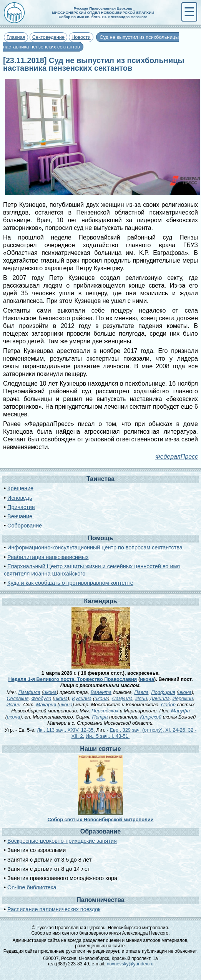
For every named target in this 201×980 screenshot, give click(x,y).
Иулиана (82, 698)
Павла (141, 692)
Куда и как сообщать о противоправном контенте (70, 583)
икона (147, 679)
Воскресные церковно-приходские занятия (62, 841)
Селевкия (18, 698)
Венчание (20, 516)
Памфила (29, 692)
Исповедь (20, 498)
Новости (81, 37)
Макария (46, 705)
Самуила (122, 698)
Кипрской (151, 717)
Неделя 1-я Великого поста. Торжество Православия (72, 679)
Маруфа (180, 711)
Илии (141, 698)
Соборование (25, 526)
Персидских (105, 711)
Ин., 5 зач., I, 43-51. (108, 736)
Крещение (20, 488)
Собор (168, 705)
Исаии (13, 705)
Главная (16, 37)
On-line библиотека (32, 887)
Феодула (42, 698)
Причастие (21, 507)
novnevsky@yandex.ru (130, 964)
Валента (101, 692)
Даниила (160, 698)
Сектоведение (48, 37)
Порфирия (163, 692)
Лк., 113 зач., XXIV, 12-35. (66, 730)
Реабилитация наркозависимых (48, 557)
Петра (100, 717)
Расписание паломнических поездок (54, 909)
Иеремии (183, 698)
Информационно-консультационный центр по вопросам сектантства (95, 547)
